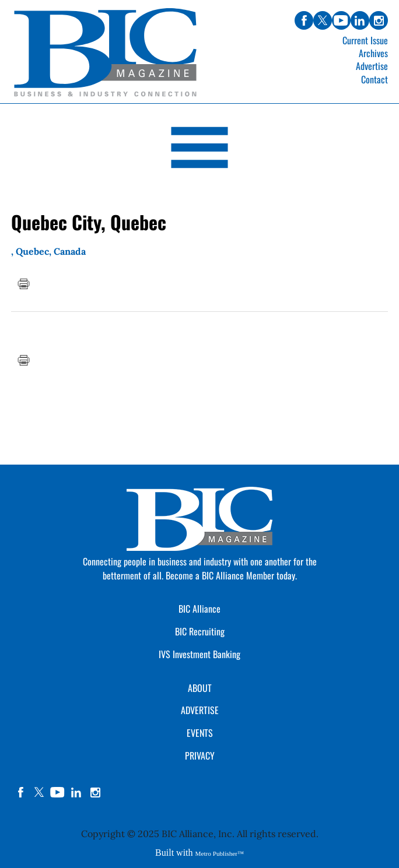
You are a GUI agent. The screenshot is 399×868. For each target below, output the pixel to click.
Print (23, 284)
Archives (373, 53)
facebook (20, 792)
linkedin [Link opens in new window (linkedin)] (360, 20)
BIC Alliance (199, 609)
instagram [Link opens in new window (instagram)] (379, 20)
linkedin (76, 792)
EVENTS (200, 733)
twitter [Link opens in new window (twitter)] (323, 20)
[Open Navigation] (199, 150)
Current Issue (365, 40)
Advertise (372, 66)
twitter (39, 792)
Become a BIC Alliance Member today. (231, 575)
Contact (374, 79)
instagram (95, 792)
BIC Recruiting (200, 631)
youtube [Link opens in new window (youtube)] (341, 20)
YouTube (58, 792)
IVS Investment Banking (199, 654)
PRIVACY (200, 755)
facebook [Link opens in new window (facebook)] (304, 20)
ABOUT (200, 688)
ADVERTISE (200, 710)
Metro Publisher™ (220, 853)
